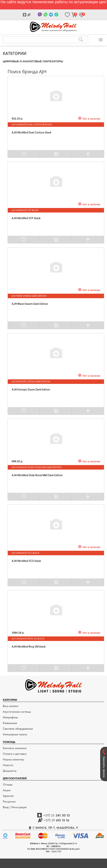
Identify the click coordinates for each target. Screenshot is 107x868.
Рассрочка (9, 801)
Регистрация (19, 807)
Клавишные (10, 723)
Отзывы (8, 784)
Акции (7, 790)
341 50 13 (57, 815)
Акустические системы (17, 712)
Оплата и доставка (15, 754)
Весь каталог (11, 706)
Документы (10, 771)
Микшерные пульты (15, 734)
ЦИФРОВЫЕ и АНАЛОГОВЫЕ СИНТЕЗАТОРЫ (33, 61)
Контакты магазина (15, 748)
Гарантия (8, 796)
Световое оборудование (18, 729)
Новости (8, 765)
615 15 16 (57, 820)
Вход (6, 807)
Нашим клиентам (13, 759)
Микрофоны (10, 717)
